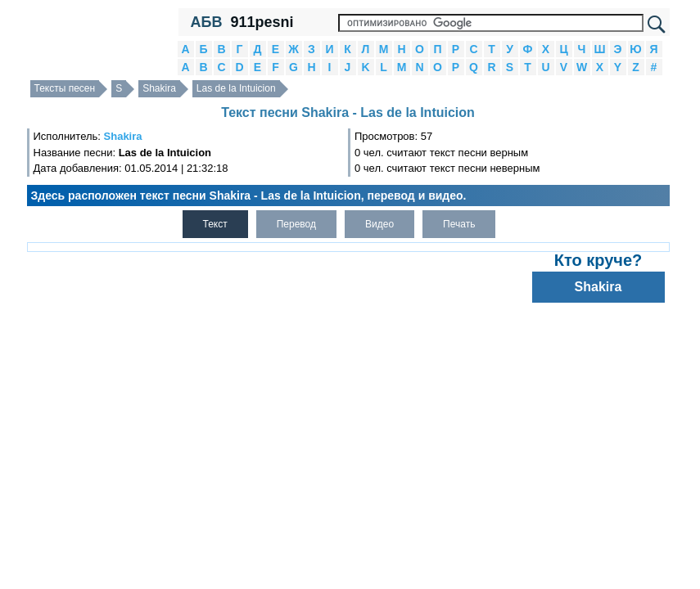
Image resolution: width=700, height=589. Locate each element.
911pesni (262, 22)
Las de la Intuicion (236, 88)
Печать (459, 224)
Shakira (159, 88)
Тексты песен (65, 88)
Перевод (296, 224)
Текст (215, 224)
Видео (379, 224)
